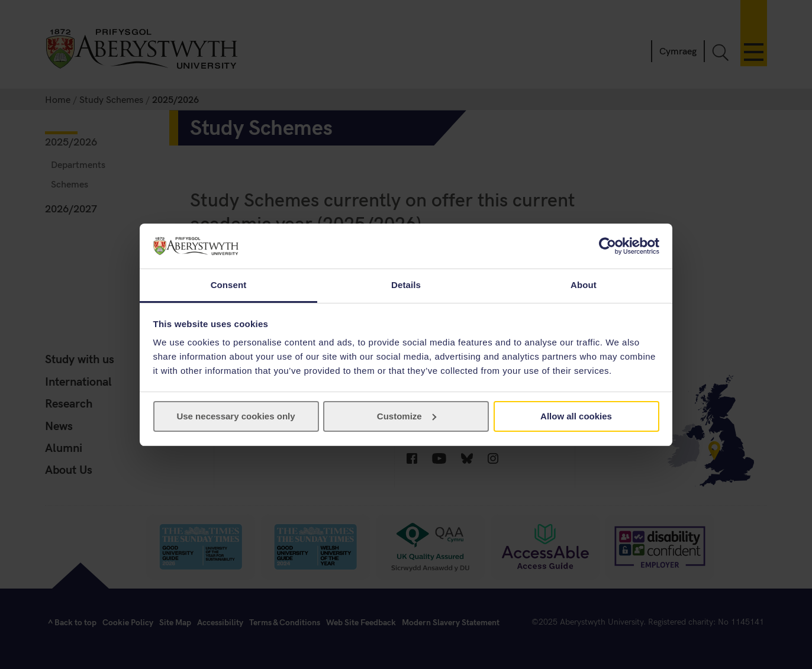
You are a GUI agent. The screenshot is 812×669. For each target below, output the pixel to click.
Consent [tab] (229, 285)
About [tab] (584, 285)
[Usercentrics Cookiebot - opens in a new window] (608, 246)
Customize (407, 416)
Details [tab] (406, 285)
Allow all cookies (576, 416)
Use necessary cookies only (236, 416)
